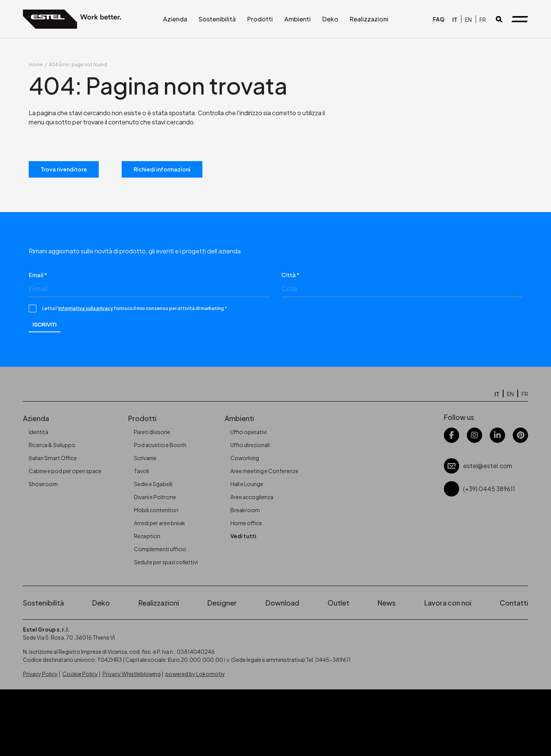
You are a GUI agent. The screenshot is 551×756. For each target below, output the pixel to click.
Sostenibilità (217, 19)
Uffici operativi (249, 432)
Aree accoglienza (252, 497)
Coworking (245, 458)
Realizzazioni (369, 19)
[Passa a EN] (468, 19)
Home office (246, 523)
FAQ (439, 19)
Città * (290, 275)
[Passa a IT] (455, 19)
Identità (38, 432)
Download (282, 603)
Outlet (338, 603)
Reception (147, 536)
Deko (330, 19)
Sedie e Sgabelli (153, 484)
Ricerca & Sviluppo (52, 445)
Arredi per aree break (160, 523)
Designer (222, 603)
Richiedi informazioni (162, 169)
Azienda (175, 19)
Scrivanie (145, 458)
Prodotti (260, 19)
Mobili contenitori (156, 510)
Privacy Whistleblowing (132, 674)
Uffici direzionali (250, 445)
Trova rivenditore (64, 169)
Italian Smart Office (53, 458)
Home (36, 64)
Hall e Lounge (247, 484)
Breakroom (245, 510)
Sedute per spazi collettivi (166, 562)
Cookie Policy (80, 674)
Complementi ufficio (160, 549)
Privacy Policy (40, 674)
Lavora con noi (448, 603)
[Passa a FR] (483, 19)
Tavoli (141, 471)
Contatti (514, 603)
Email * (38, 275)
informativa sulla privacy (86, 308)
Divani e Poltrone (155, 497)
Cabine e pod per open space (65, 471)
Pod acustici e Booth (160, 445)
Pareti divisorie (152, 432)
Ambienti (298, 19)
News (387, 603)
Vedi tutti (243, 536)
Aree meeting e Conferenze (264, 471)
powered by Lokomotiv (195, 674)
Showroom (43, 484)
